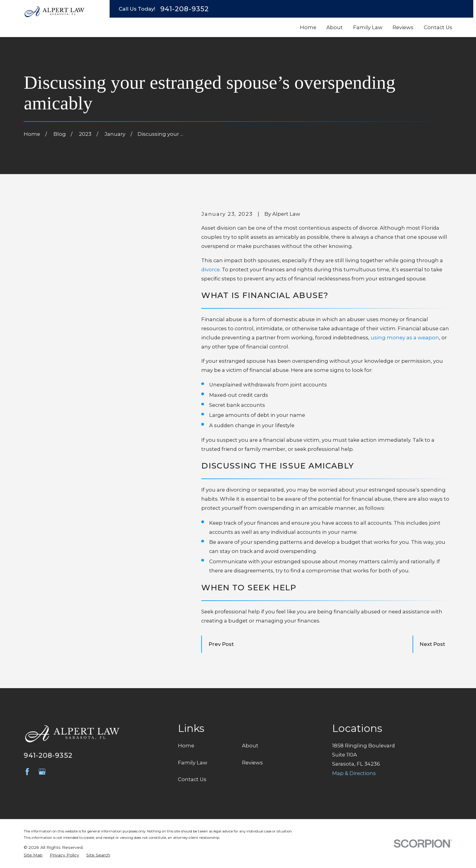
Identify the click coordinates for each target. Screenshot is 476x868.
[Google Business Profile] (42, 772)
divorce (211, 269)
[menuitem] (33, 855)
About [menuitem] (335, 27)
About (250, 746)
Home (186, 746)
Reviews (252, 763)
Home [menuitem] (308, 27)
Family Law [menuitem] (368, 27)
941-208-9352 (185, 9)
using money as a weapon (405, 338)
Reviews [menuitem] (403, 27)
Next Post (432, 644)
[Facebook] (27, 772)
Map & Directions (354, 773)
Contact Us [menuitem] (438, 27)
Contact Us (192, 779)
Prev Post (221, 644)
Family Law (193, 763)
